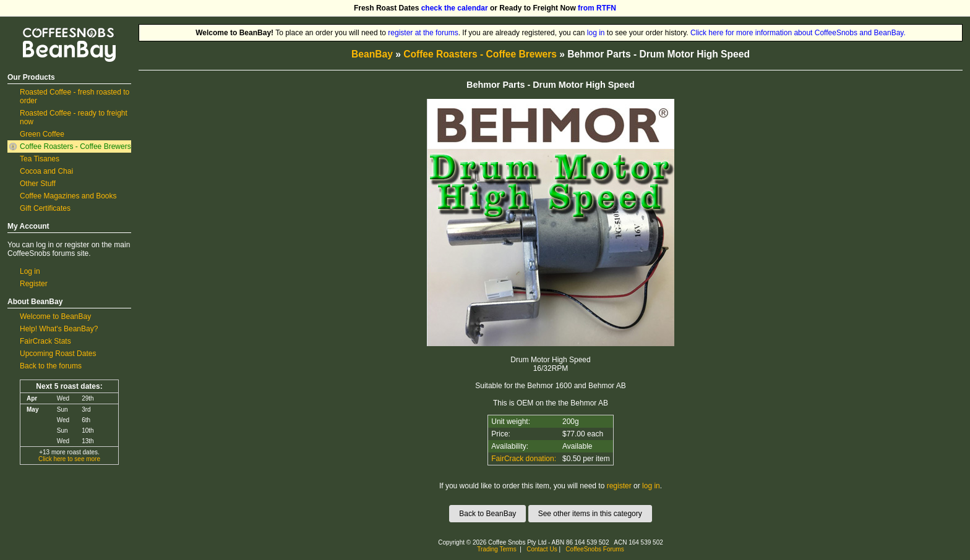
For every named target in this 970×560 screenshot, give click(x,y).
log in (596, 33)
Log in (30, 271)
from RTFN (597, 8)
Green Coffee (42, 134)
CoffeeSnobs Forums (594, 549)
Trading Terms (496, 549)
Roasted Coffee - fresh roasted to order (75, 96)
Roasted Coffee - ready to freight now (74, 117)
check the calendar (455, 8)
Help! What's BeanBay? (59, 329)
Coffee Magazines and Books (68, 196)
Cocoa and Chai (46, 171)
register (619, 486)
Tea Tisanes (40, 159)
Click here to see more (69, 459)
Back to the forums (51, 366)
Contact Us (542, 549)
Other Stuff (38, 184)
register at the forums (423, 33)
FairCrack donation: (524, 459)
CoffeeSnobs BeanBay (60, 28)
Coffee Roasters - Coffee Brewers (75, 146)
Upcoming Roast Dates (58, 354)
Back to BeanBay (487, 514)
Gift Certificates (45, 208)
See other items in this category (590, 514)
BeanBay (372, 54)
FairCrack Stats (45, 341)
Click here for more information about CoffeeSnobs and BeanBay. (798, 33)
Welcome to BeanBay (55, 316)
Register (34, 284)
